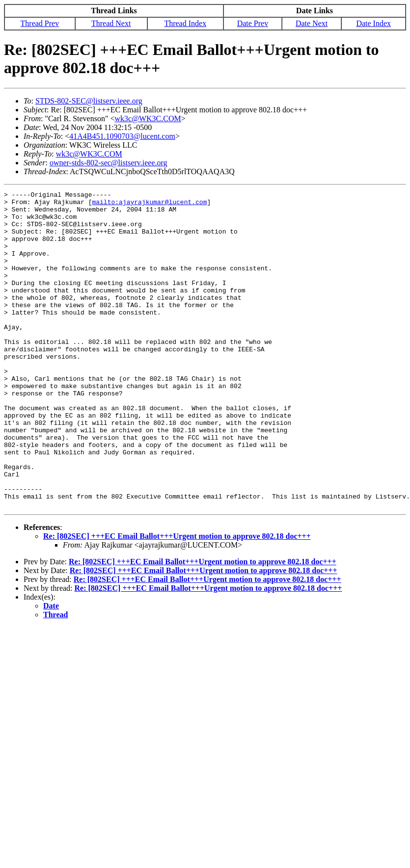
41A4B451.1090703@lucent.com (122, 136)
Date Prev (253, 23)
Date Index (373, 23)
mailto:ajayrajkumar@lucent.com (149, 205)
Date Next (312, 23)
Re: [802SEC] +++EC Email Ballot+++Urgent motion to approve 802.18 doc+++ (177, 599)
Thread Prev (40, 23)
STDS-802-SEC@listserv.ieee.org (89, 101)
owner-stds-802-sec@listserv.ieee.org (109, 163)
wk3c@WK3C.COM (148, 118)
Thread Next (111, 23)
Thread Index (185, 23)
